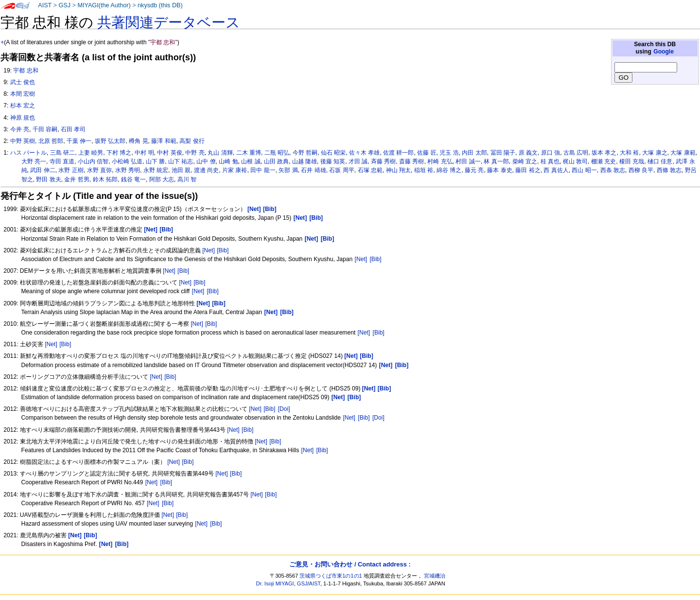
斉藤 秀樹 (383, 161)
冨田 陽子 (503, 153)
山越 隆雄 (305, 161)
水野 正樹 (71, 170)
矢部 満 (288, 170)
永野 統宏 (156, 170)
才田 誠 (358, 161)
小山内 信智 (93, 161)
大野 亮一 (34, 161)
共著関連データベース (169, 22)
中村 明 (144, 153)
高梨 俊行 (192, 141)
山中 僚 (206, 161)
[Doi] (284, 409)
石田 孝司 (73, 129)
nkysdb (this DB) (160, 5)
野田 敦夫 (48, 179)
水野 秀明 (128, 170)
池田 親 (181, 170)
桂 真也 (550, 161)
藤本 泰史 (499, 170)
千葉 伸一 (79, 141)
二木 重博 (249, 153)
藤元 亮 (474, 170)
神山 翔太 (398, 170)
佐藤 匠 (427, 153)
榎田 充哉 (632, 161)
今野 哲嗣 (305, 153)
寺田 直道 (62, 161)
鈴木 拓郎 (105, 179)
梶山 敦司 (575, 161)
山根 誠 (251, 161)
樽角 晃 (138, 141)
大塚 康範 (683, 153)
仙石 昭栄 (333, 153)
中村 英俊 (169, 153)
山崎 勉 (228, 161)
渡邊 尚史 (206, 170)
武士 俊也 (23, 82)
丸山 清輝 (220, 153)
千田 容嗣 (45, 129)
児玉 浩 (449, 153)
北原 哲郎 (51, 141)
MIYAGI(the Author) (104, 5)
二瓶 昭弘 (277, 153)
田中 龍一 (263, 170)
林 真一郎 (496, 161)
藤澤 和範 (164, 141)
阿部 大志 (162, 179)
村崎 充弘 (440, 161)
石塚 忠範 (370, 170)
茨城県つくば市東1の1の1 (331, 576)
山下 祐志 (181, 161)
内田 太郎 (474, 153)
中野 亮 (195, 153)
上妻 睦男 (91, 153)
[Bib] (223, 250)
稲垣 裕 (424, 170)
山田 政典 (276, 161)
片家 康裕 (235, 170)
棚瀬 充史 (604, 161)
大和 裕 (629, 153)
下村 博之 (119, 153)
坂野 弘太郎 (110, 141)
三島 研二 (62, 153)
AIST (45, 5)
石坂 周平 (341, 170)
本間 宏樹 (23, 94)
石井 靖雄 (313, 170)
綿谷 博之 (449, 170)
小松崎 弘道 (127, 161)
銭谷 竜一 (133, 179)
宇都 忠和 (26, 71)
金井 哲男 (77, 179)
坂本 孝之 (604, 153)
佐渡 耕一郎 (398, 153)
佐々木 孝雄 (364, 153)
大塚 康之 (655, 153)
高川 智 (187, 179)
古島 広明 (576, 153)
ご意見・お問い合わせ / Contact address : (350, 564)
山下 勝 (155, 161)
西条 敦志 (613, 170)
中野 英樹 (23, 141)
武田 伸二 (43, 170)
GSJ (64, 5)
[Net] (209, 250)
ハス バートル (28, 153)
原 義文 (528, 153)
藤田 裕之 (528, 170)
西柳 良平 (641, 170)
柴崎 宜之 (525, 161)
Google (664, 52)
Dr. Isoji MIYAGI (275, 583)
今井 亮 (20, 129)
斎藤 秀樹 (411, 161)
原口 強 (551, 153)
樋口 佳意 (660, 161)
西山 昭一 (584, 170)
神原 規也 (23, 118)
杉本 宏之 (23, 106)
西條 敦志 (669, 170)
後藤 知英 (333, 161)
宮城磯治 (435, 576)
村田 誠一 (468, 161)
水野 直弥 (99, 170)
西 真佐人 (556, 170)
